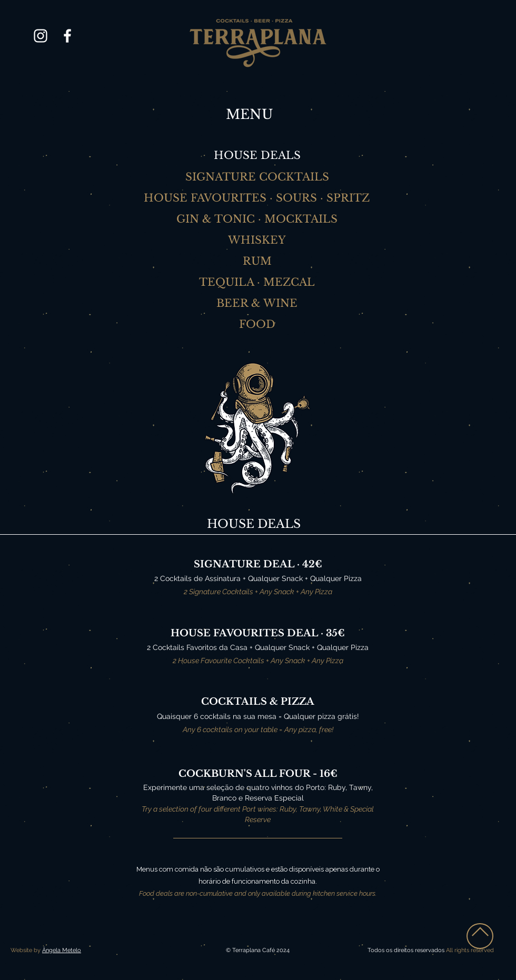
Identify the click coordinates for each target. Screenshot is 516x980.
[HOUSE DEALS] (258, 155)
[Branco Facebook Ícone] (67, 36)
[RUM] (258, 261)
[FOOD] (258, 324)
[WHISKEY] (258, 240)
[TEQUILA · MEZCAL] (258, 282)
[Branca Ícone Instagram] (41, 36)
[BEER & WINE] (258, 303)
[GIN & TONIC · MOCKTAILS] (258, 219)
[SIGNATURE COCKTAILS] (258, 177)
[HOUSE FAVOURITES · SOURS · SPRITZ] (258, 198)
